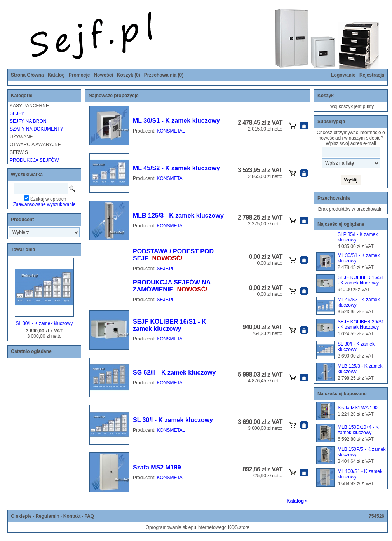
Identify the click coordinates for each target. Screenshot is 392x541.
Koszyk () (129, 75)
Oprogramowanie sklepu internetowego (186, 527)
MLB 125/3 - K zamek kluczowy (178, 216)
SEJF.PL (166, 269)
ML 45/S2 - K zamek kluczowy (176, 168)
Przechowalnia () (164, 75)
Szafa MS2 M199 (157, 467)
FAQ (89, 516)
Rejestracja (372, 75)
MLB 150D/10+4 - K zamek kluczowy (358, 430)
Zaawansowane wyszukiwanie (44, 204)
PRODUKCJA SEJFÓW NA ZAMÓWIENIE (172, 286)
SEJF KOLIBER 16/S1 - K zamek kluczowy (170, 325)
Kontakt (72, 516)
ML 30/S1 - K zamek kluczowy (176, 121)
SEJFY (17, 113)
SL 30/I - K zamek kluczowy (44, 323)
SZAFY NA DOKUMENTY (37, 129)
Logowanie (343, 75)
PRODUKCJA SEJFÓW (34, 160)
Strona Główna (27, 75)
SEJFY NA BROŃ (28, 121)
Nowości (103, 75)
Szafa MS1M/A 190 (358, 408)
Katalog (56, 75)
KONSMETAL (171, 131)
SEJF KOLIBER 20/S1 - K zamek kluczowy (361, 325)
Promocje (79, 75)
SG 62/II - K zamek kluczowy (174, 373)
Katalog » (297, 501)
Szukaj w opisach (48, 199)
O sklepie (21, 516)
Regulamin (47, 516)
